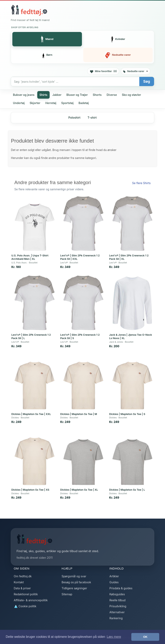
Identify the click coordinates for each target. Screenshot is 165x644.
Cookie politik (25, 606)
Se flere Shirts (141, 183)
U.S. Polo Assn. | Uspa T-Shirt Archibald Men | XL (30, 257)
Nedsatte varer (136, 71)
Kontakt (19, 582)
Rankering (116, 618)
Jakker (57, 95)
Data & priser (22, 588)
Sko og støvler (131, 95)
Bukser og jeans (24, 95)
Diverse (112, 95)
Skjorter (35, 103)
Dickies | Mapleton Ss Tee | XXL (31, 414)
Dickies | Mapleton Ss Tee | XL (79, 490)
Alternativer (117, 612)
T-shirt (92, 118)
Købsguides (117, 594)
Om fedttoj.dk (23, 576)
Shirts (43, 95)
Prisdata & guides (121, 588)
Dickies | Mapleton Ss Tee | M (79, 414)
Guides (114, 582)
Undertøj (19, 103)
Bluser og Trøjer (77, 95)
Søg (147, 81)
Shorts (97, 95)
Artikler (114, 576)
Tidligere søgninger (74, 588)
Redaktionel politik (26, 594)
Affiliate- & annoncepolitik (31, 600)
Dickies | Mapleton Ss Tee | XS (30, 490)
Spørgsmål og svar (74, 576)
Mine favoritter (103, 71)
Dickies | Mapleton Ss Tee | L (127, 490)
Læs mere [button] (114, 637)
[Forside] (29, 10)
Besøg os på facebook (76, 582)
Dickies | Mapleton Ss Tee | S (127, 414)
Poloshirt (74, 118)
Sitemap (67, 594)
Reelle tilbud (117, 600)
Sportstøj (67, 103)
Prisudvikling (118, 606)
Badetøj (84, 103)
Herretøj (51, 103)
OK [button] (145, 637)
